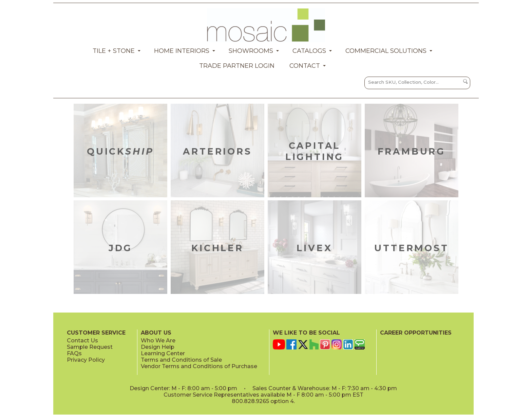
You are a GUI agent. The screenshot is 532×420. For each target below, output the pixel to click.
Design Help (158, 347)
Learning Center (163, 353)
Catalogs (309, 51)
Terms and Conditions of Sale (181, 360)
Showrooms (251, 51)
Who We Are (158, 341)
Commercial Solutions (386, 51)
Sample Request (90, 347)
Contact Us (82, 341)
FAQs (74, 353)
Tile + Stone (114, 51)
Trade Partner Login (237, 66)
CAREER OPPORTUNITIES (416, 333)
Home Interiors (182, 51)
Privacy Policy (86, 360)
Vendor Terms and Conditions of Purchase (199, 366)
